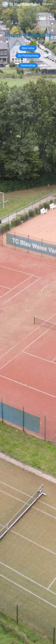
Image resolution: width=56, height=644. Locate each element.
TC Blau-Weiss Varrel (25, 4)
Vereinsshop (28, 65)
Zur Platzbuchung (28, 56)
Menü (48, 4)
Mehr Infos (28, 48)
